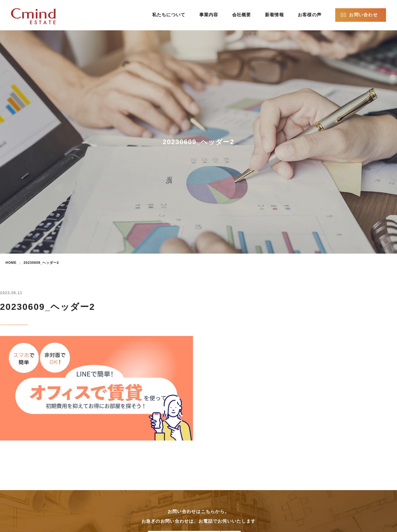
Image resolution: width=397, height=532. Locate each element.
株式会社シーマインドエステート (42, 16)
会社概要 (242, 15)
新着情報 (274, 15)
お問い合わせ (363, 15)
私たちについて (169, 15)
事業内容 (209, 15)
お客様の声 (310, 15)
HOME (11, 263)
